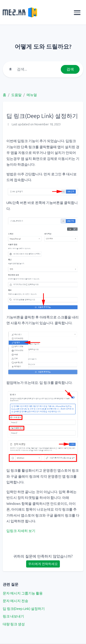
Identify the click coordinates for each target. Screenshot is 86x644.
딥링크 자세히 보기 (21, 531)
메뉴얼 (32, 95)
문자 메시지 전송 (15, 601)
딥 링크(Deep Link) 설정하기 (24, 609)
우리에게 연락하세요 (43, 564)
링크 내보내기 (13, 616)
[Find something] (38, 69)
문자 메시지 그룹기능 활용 (23, 593)
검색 (70, 69)
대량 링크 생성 (14, 624)
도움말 (16, 95)
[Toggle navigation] (77, 12)
